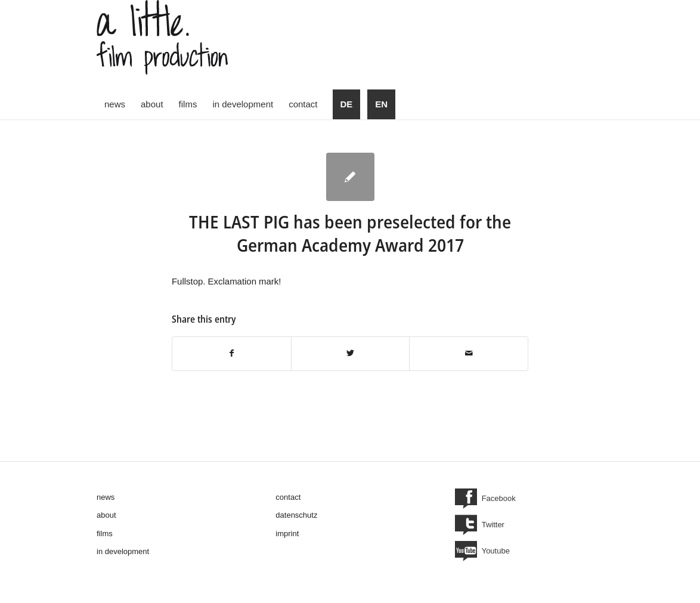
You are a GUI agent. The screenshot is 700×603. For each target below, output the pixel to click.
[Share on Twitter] (351, 353)
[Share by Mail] (469, 353)
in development (123, 551)
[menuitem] (115, 104)
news (106, 497)
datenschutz (296, 515)
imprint (287, 534)
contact (288, 497)
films (105, 534)
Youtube (496, 551)
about (106, 515)
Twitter (493, 525)
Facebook (499, 498)
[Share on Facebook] (232, 353)
